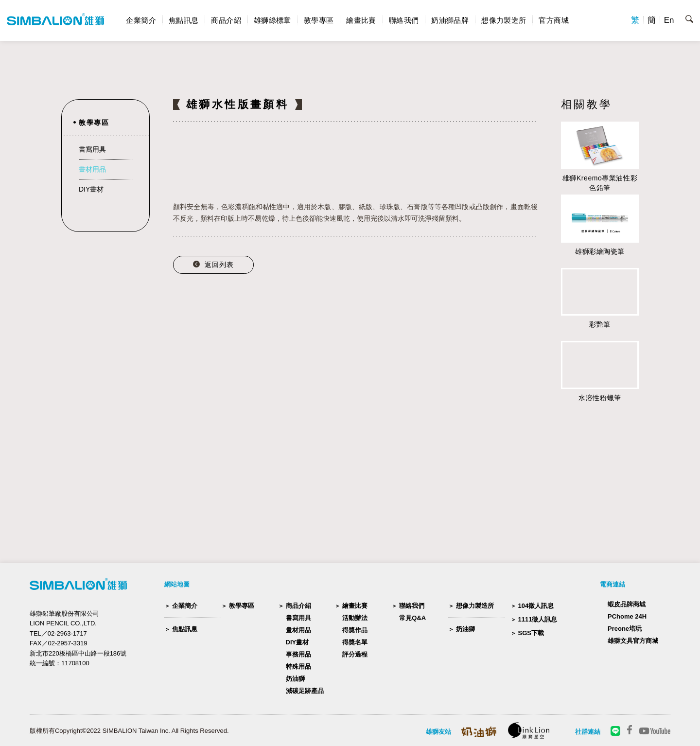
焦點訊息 (184, 20)
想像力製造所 (504, 20)
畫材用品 (92, 169)
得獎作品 (355, 630)
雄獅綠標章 (272, 20)
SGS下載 (531, 633)
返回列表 (219, 265)
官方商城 (554, 20)
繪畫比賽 (361, 20)
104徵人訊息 (536, 606)
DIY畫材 (91, 189)
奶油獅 (295, 679)
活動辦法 (355, 618)
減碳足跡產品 (305, 691)
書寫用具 (92, 149)
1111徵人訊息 (538, 619)
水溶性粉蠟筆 (600, 398)
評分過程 (355, 654)
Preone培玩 (625, 629)
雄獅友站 (438, 732)
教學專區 (319, 20)
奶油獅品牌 (450, 20)
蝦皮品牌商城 (627, 604)
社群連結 (588, 732)
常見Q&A (412, 618)
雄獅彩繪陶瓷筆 (600, 251)
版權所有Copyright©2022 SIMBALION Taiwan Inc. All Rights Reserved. (129, 731)
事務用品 (298, 654)
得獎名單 (355, 642)
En (669, 20)
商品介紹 (226, 20)
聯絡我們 (404, 20)
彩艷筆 (600, 324)
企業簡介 (141, 20)
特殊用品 (298, 666)
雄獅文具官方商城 (633, 641)
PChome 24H (627, 616)
